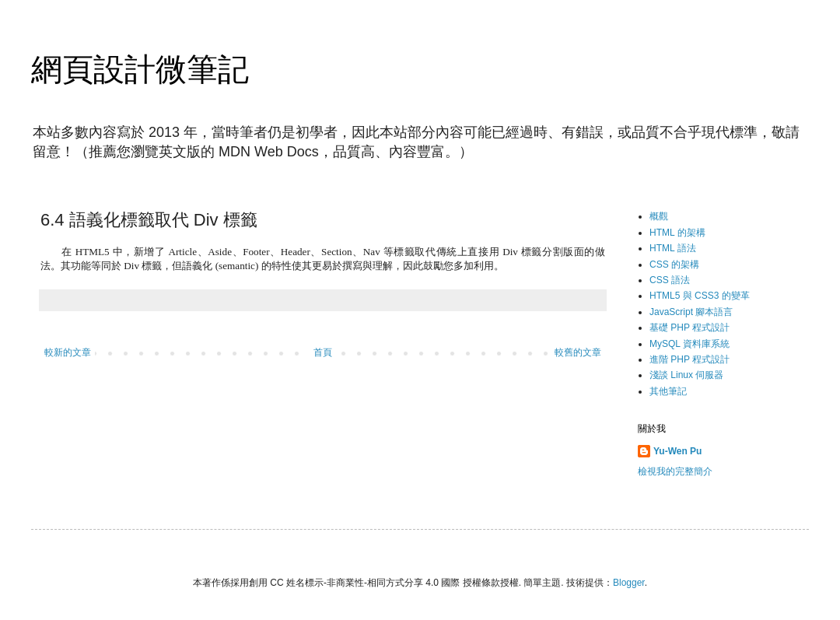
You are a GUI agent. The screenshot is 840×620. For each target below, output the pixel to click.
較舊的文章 (578, 352)
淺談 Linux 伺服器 (686, 375)
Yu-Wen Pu (677, 451)
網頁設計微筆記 (140, 69)
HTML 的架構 (677, 233)
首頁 (323, 352)
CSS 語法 (670, 280)
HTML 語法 (673, 248)
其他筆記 (668, 391)
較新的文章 (68, 352)
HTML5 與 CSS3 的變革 (700, 296)
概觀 (659, 216)
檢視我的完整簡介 (675, 471)
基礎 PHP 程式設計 (689, 328)
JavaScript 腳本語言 (691, 312)
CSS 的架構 (674, 264)
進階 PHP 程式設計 (689, 359)
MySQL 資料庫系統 (689, 344)
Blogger (629, 583)
